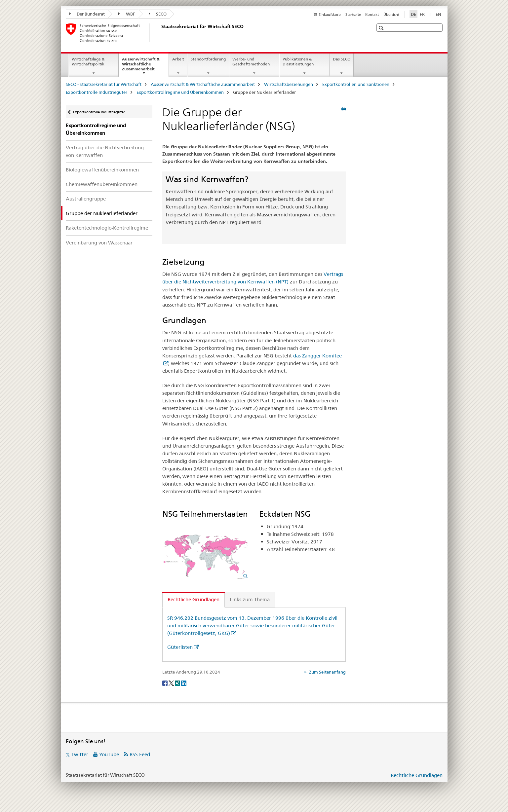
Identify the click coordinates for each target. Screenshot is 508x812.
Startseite (353, 15)
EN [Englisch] (438, 14)
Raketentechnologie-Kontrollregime (107, 228)
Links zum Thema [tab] (250, 599)
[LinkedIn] (184, 683)
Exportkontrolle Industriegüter (97, 92)
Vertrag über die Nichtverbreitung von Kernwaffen (105, 151)
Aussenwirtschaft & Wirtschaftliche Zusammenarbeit (145, 66)
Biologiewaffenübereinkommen (102, 170)
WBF (127, 14)
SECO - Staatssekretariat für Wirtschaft (104, 84)
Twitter (80, 754)
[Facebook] (165, 683)
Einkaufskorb (330, 15)
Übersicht (391, 15)
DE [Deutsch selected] (413, 14)
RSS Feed (140, 754)
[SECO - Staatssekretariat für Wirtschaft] (160, 33)
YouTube (109, 754)
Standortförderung (208, 59)
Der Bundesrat (87, 14)
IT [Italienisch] (430, 14)
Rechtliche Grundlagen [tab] (194, 599)
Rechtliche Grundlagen (417, 775)
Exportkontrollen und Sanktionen (356, 84)
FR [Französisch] (422, 14)
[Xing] (178, 683)
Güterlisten (180, 647)
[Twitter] (172, 683)
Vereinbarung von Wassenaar (99, 243)
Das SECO (342, 59)
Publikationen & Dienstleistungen (298, 61)
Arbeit (178, 59)
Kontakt (372, 15)
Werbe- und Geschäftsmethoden (251, 61)
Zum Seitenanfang (327, 672)
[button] (382, 28)
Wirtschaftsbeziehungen (289, 84)
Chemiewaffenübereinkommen (102, 184)
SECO (158, 14)
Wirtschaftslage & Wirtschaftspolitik (88, 61)
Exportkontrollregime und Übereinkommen (180, 92)
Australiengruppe (86, 199)
